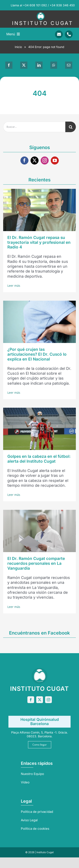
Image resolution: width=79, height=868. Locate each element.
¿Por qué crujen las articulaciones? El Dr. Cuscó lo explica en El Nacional (37, 354)
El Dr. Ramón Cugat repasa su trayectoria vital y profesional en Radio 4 (39, 242)
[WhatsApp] (54, 65)
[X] (24, 65)
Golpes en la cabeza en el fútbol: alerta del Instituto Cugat (39, 459)
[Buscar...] (34, 127)
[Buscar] (71, 127)
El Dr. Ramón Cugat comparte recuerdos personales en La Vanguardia (36, 563)
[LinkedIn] (39, 65)
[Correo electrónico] (69, 65)
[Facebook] (9, 65)
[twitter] (35, 160)
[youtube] (55, 160)
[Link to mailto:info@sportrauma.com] (59, 34)
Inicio (18, 47)
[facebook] (24, 160)
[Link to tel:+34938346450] (69, 34)
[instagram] (45, 160)
